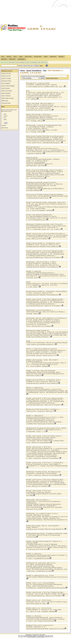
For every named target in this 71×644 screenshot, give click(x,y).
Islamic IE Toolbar (6, 78)
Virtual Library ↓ (29, 57)
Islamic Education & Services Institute (36, 637)
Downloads (34, 62)
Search (28, 62)
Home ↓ (3, 57)
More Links (45, 62)
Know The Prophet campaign (30, 636)
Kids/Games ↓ (13, 59)
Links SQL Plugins (49, 636)
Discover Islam (41, 636)
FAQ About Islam (6, 103)
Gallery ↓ (46, 57)
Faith (5, 114)
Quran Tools (4, 62)
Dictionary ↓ (61, 57)
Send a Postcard (6, 96)
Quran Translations (20, 62)
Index (39, 62)
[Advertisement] (63, 28)
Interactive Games (6, 81)
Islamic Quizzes (6, 88)
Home (23, 71)
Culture (6, 116)
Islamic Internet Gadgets (8, 86)
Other (5, 120)
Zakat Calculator (6, 93)
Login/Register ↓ (22, 59)
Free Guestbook (6, 83)
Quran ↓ (16, 57)
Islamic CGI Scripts (7, 91)
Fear (5, 118)
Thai (45, 71)
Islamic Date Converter (8, 98)
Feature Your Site (6, 73)
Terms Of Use (42, 635)
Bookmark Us (29, 635)
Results (4, 125)
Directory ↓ (9, 57)
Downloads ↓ (4, 59)
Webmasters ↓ (53, 57)
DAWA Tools (5, 101)
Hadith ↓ (21, 57)
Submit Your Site (6, 76)
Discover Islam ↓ (38, 57)
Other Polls (5, 128)
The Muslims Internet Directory (14, 28)
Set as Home (35, 635)
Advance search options (52, 78)
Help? (41, 66)
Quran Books (12, 62)
